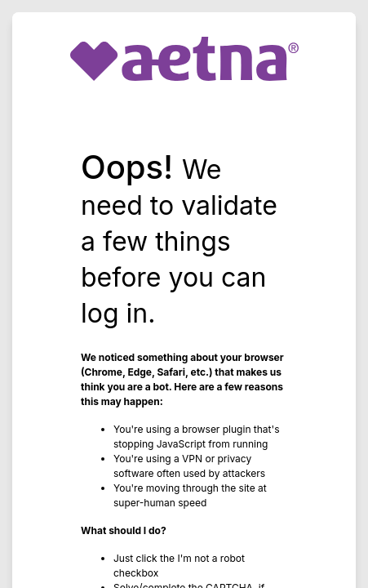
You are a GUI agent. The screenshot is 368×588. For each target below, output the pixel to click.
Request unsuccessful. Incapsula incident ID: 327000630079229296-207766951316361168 (184, 294)
